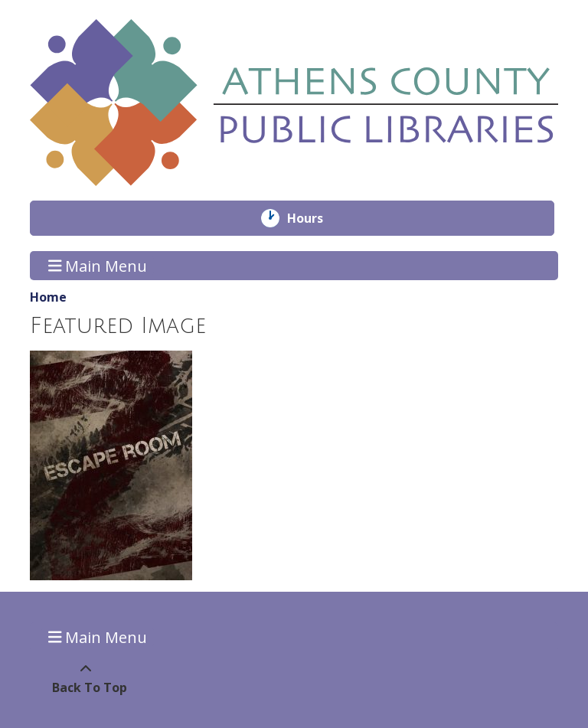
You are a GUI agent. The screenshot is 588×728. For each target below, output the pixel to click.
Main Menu (98, 265)
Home (48, 297)
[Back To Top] (85, 678)
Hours (316, 218)
